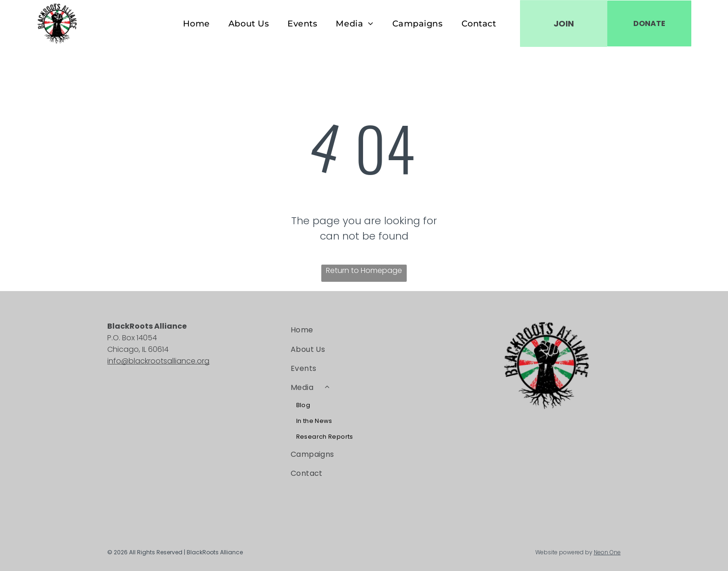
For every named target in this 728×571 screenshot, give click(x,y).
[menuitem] (196, 24)
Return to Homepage (364, 270)
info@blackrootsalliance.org (158, 361)
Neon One (607, 552)
